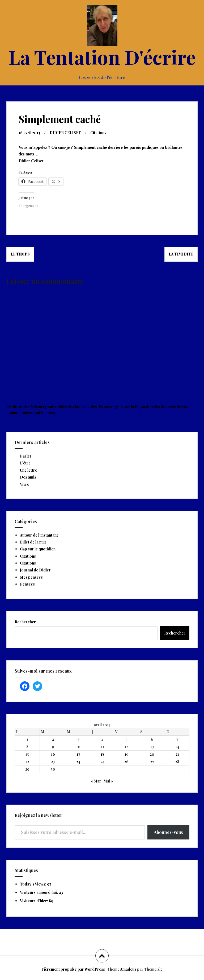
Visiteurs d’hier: (34, 901)
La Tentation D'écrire (102, 57)
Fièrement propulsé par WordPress (73, 969)
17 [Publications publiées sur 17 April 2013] (78, 754)
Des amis (28, 477)
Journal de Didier (35, 570)
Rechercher (25, 622)
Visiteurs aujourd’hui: (39, 892)
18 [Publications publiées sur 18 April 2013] (103, 754)
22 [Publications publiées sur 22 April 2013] (27, 761)
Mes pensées (31, 577)
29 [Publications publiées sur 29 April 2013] (27, 769)
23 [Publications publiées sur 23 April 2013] (53, 761)
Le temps (20, 254)
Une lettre (29, 470)
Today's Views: (33, 884)
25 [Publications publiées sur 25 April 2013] (103, 761)
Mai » (108, 781)
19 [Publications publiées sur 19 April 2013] (127, 754)
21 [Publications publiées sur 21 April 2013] (177, 754)
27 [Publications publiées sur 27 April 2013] (152, 761)
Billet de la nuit (33, 542)
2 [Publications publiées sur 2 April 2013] (53, 739)
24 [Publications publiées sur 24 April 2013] (78, 761)
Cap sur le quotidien (38, 549)
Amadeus (128, 969)
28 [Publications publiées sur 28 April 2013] (177, 761)
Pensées (27, 584)
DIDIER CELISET (66, 132)
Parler (26, 456)
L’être (25, 463)
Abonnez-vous (168, 832)
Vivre (25, 484)
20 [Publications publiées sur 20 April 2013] (152, 754)
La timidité (181, 254)
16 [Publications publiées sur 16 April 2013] (53, 754)
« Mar (96, 781)
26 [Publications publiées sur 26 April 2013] (126, 761)
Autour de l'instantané (39, 535)
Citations (99, 132)
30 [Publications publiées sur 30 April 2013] (53, 769)
